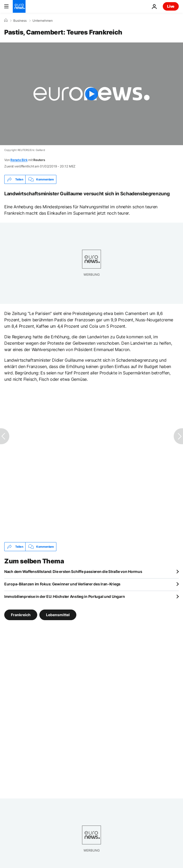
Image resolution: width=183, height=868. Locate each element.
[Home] (6, 20)
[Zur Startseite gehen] (19, 6)
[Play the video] (91, 94)
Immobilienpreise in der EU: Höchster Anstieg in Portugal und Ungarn (65, 596)
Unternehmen (43, 21)
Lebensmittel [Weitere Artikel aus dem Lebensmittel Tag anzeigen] (58, 615)
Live (171, 6)
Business (20, 21)
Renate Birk (19, 160)
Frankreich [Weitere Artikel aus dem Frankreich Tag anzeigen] (21, 615)
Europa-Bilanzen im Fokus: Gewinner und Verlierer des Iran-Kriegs (62, 584)
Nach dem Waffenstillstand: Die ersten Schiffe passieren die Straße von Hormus (73, 571)
